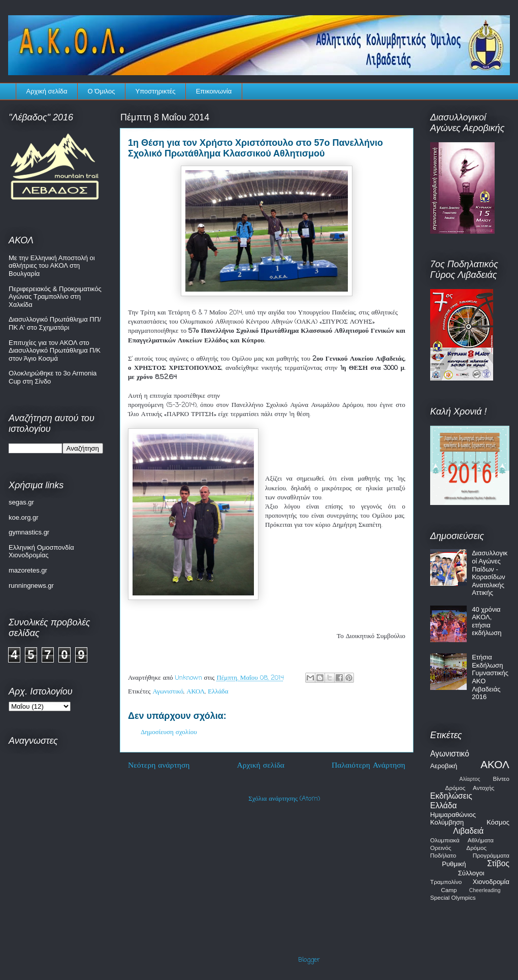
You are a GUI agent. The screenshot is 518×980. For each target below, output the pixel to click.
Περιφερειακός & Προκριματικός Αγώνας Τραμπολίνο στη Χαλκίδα (55, 297)
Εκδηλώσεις (451, 796)
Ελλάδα (218, 692)
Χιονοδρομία (491, 882)
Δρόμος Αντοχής (470, 788)
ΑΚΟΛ (196, 692)
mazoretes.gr (28, 570)
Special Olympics (453, 897)
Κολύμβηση (447, 822)
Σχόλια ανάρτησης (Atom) (284, 799)
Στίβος (498, 863)
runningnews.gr (31, 586)
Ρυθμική (454, 864)
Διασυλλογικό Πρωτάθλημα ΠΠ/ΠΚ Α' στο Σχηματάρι (55, 323)
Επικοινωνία (214, 91)
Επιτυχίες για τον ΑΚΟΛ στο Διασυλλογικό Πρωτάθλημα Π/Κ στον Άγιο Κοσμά (55, 351)
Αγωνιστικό (168, 692)
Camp (449, 890)
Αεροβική (444, 766)
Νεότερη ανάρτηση (159, 766)
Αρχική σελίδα (47, 91)
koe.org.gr (24, 517)
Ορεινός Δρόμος (458, 848)
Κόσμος (498, 822)
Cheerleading (485, 890)
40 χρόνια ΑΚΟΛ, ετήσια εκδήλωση (487, 621)
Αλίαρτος (470, 779)
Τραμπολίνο (446, 882)
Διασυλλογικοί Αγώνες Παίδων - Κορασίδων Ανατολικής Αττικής (490, 573)
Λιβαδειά (468, 831)
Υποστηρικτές (156, 91)
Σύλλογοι (471, 873)
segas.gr (21, 502)
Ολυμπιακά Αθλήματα (462, 840)
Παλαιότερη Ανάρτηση (368, 766)
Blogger (309, 960)
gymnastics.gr (29, 532)
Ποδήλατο (443, 855)
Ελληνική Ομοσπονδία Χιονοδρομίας (41, 551)
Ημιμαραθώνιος (453, 815)
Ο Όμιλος (102, 91)
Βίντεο (501, 779)
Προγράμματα (491, 855)
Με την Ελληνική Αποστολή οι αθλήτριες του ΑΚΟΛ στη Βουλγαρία (52, 266)
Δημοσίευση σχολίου (169, 732)
